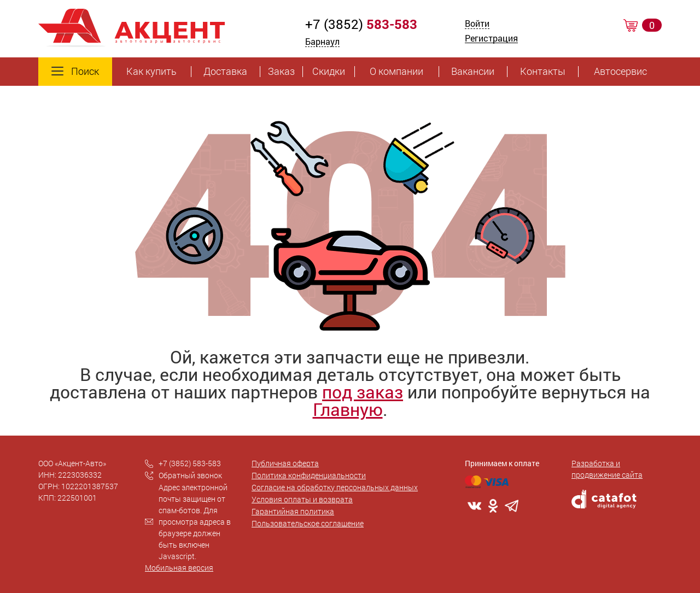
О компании (396, 72)
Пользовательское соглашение (308, 523)
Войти (477, 24)
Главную (348, 409)
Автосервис (620, 72)
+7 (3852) (361, 24)
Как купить (151, 72)
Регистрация (491, 39)
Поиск (75, 72)
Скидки (329, 72)
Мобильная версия (179, 568)
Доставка (225, 72)
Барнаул (322, 41)
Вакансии (473, 72)
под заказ (363, 392)
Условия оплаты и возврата (302, 499)
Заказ (281, 72)
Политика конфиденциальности (309, 475)
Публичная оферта (285, 463)
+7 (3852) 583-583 (190, 463)
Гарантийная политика (293, 511)
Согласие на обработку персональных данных (335, 487)
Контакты (543, 72)
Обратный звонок (190, 475)
